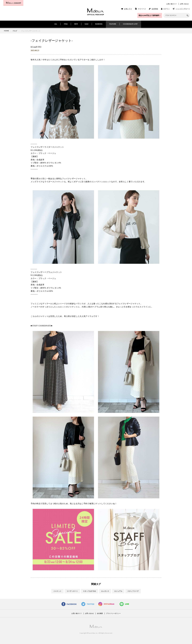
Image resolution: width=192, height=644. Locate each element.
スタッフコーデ (133, 591)
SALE (87, 24)
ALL (56, 24)
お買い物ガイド (172, 4)
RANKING (99, 24)
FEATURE (113, 24)
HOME (6, 31)
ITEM (66, 24)
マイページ (142, 9)
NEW (76, 24)
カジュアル (118, 591)
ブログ (15, 31)
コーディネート (72, 591)
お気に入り (128, 9)
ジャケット (57, 591)
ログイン (167, 9)
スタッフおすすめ (89, 591)
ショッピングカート (183, 9)
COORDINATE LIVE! (130, 24)
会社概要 (100, 613)
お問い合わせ (184, 4)
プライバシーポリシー (113, 613)
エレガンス (105, 591)
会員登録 (155, 9)
